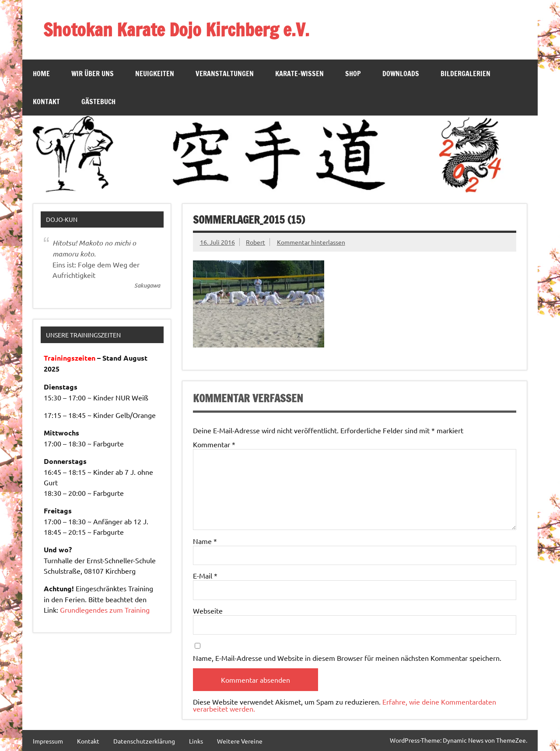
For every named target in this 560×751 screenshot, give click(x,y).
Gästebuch (98, 102)
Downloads (401, 74)
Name (205, 541)
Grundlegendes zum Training (105, 610)
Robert (255, 242)
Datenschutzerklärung (144, 741)
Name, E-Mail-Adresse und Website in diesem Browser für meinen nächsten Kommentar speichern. (347, 658)
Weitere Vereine (240, 741)
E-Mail (205, 576)
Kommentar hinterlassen (311, 242)
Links (196, 741)
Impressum (48, 741)
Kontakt (46, 102)
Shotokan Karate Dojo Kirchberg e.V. (176, 30)
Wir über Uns (93, 74)
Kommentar (214, 444)
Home (41, 74)
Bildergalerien (465, 74)
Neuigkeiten (155, 74)
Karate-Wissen (299, 74)
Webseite (208, 611)
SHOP (353, 74)
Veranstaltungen (225, 74)
